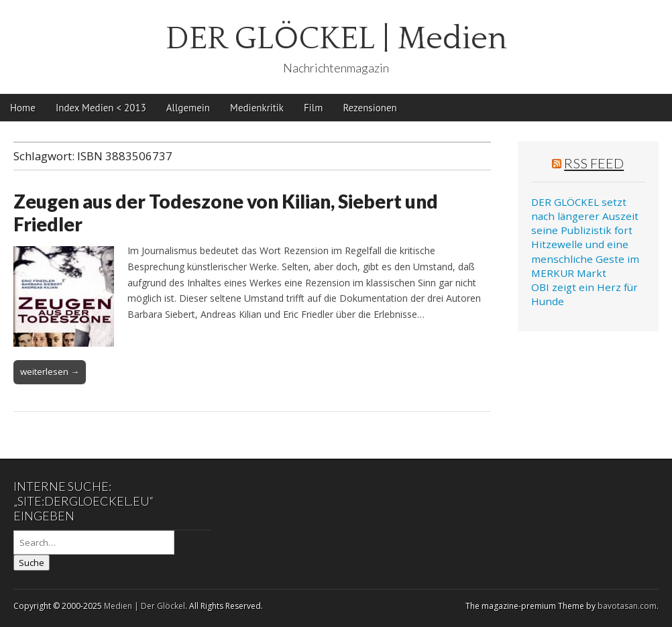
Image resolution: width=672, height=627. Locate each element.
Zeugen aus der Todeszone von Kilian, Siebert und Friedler (226, 213)
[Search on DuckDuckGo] (94, 543)
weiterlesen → (50, 372)
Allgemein (188, 108)
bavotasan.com (627, 606)
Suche (32, 563)
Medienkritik (257, 108)
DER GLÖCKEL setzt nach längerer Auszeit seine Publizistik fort (585, 216)
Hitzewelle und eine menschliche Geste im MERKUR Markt (585, 259)
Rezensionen (370, 108)
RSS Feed (594, 163)
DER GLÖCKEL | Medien (336, 39)
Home (23, 108)
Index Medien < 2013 (101, 108)
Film (313, 108)
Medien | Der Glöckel (145, 606)
